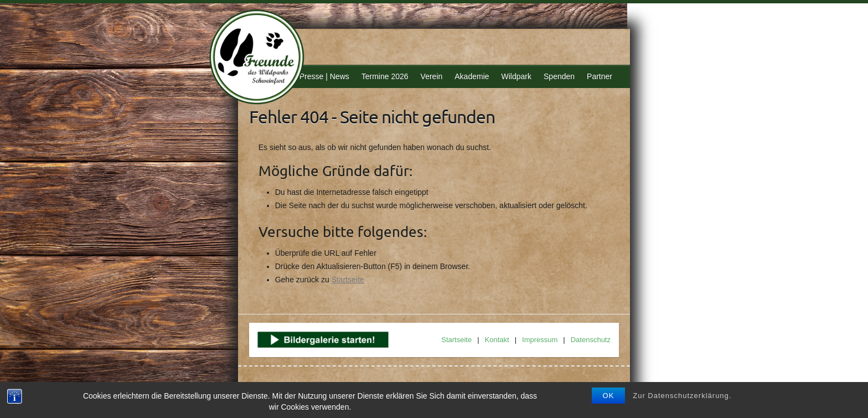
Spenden (559, 76)
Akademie (472, 76)
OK (609, 396)
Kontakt (497, 340)
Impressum (540, 340)
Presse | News (324, 76)
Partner (600, 76)
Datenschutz (591, 340)
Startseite (348, 280)
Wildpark (516, 76)
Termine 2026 (385, 76)
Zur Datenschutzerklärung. (682, 396)
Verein (432, 76)
